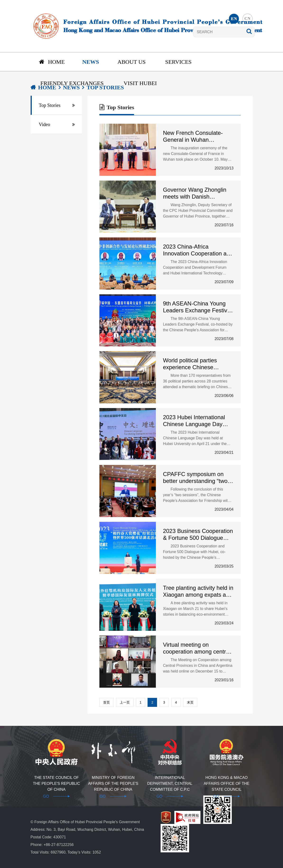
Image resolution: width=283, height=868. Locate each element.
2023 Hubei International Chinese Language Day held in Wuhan (194, 421)
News (91, 62)
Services (178, 62)
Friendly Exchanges (72, 83)
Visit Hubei (140, 83)
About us (132, 62)
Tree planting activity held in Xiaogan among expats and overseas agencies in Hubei (198, 591)
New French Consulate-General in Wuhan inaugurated (193, 136)
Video (45, 124)
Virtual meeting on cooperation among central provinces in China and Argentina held (197, 648)
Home (52, 62)
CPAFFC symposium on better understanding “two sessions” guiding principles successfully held (198, 478)
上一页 (125, 702)
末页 (190, 702)
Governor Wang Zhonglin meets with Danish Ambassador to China (195, 193)
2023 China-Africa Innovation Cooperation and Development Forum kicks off (198, 250)
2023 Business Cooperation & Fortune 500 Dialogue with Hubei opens (198, 535)
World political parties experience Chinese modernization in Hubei (192, 364)
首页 (107, 702)
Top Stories (50, 105)
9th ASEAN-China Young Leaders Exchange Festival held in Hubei (197, 307)
